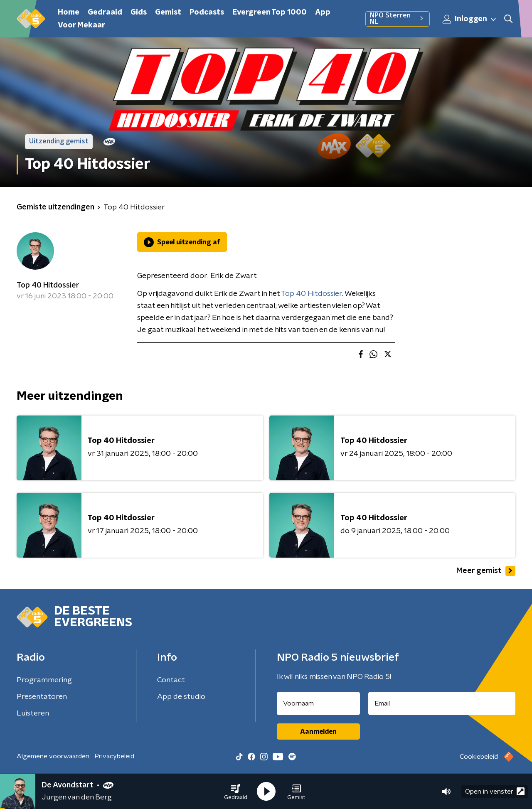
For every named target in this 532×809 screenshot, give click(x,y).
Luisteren (33, 713)
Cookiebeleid (479, 757)
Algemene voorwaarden (53, 756)
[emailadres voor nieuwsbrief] (442, 703)
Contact (171, 680)
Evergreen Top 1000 (270, 12)
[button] (236, 792)
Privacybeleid (114, 756)
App (323, 12)
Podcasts (207, 12)
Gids (139, 12)
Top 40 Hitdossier (48, 285)
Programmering (44, 680)
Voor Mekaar (81, 25)
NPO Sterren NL (398, 19)
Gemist (168, 12)
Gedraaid (105, 12)
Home (69, 12)
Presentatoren (42, 697)
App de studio (181, 697)
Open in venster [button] (495, 791)
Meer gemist (486, 571)
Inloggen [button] (470, 19)
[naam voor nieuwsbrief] (318, 703)
